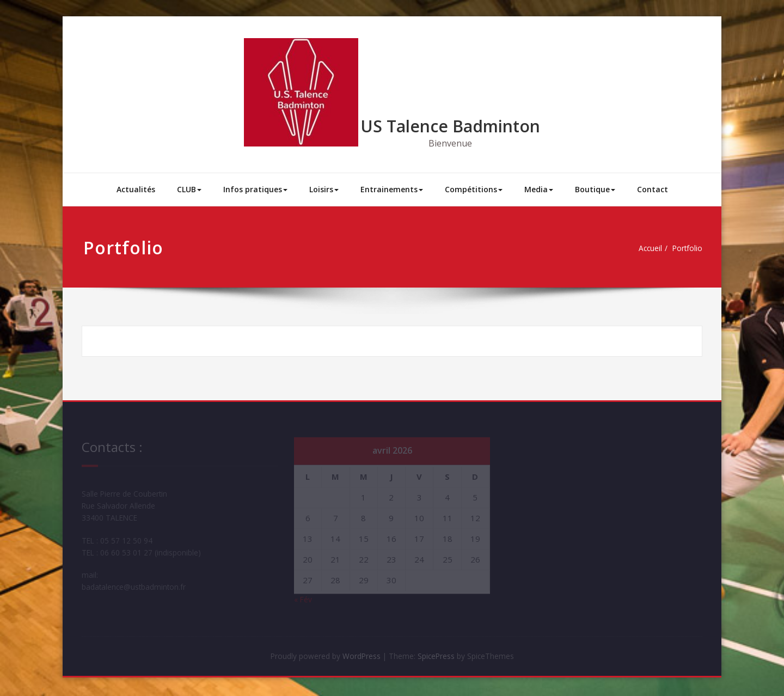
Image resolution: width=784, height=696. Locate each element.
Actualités (136, 189)
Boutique (595, 189)
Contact (653, 189)
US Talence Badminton (450, 126)
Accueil (646, 248)
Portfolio (686, 248)
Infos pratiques (255, 189)
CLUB (189, 189)
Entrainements (392, 189)
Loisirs (324, 189)
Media (539, 189)
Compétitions (474, 189)
